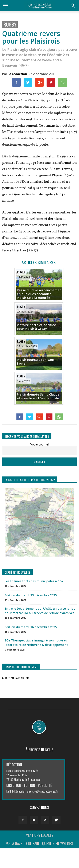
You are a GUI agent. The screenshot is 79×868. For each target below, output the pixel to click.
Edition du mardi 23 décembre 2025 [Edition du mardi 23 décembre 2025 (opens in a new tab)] (31, 595)
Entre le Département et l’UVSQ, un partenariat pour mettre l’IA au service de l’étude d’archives (40, 611)
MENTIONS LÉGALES (39, 835)
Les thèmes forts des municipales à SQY (34, 581)
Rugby (10, 24)
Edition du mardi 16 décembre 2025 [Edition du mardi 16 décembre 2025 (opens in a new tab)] (31, 627)
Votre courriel (39, 444)
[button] (73, 6)
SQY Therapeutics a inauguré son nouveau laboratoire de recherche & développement (36, 643)
